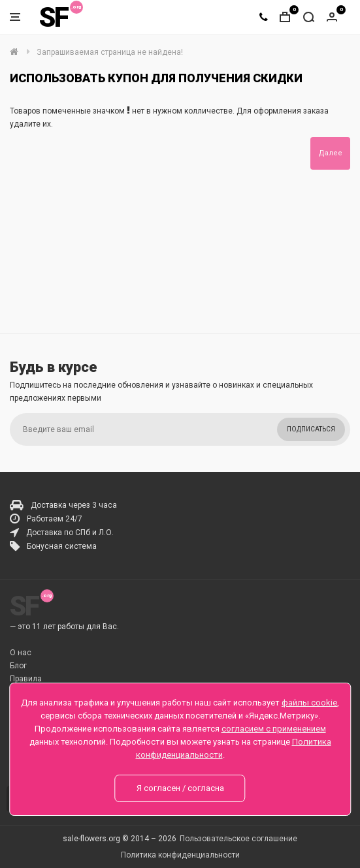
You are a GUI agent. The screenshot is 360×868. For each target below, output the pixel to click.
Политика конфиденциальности (180, 855)
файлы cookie (309, 703)
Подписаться (311, 429)
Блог (18, 666)
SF (54, 17)
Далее (330, 153)
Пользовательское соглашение (238, 839)
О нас (21, 653)
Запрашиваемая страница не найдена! (110, 52)
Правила (26, 679)
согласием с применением (274, 729)
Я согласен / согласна (180, 788)
